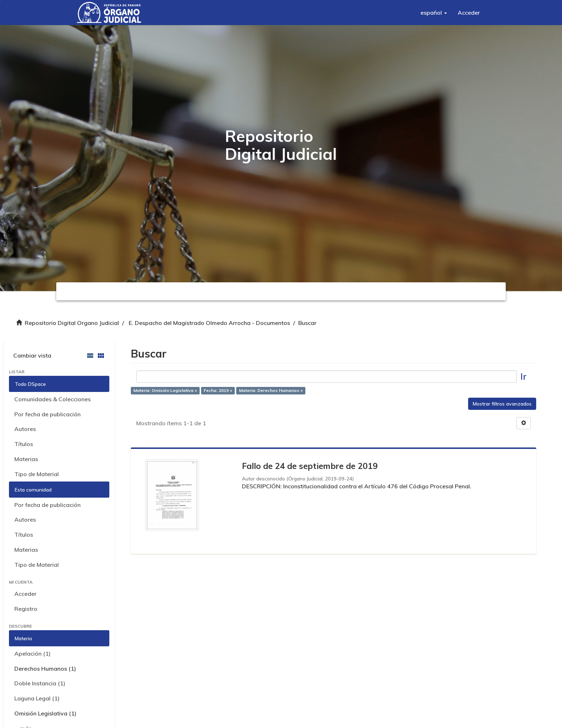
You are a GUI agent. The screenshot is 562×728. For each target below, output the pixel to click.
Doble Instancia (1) (40, 683)
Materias (26, 459)
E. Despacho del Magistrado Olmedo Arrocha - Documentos (209, 323)
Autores (25, 429)
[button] (434, 13)
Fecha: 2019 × (218, 391)
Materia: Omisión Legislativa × (165, 391)
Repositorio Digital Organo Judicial (72, 323)
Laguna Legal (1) (37, 698)
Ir (523, 376)
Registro (26, 609)
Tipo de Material (37, 474)
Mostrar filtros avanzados (502, 404)
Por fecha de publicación (47, 414)
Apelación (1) (32, 653)
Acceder (25, 594)
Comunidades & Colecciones (53, 399)
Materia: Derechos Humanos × (271, 391)
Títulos (24, 444)
